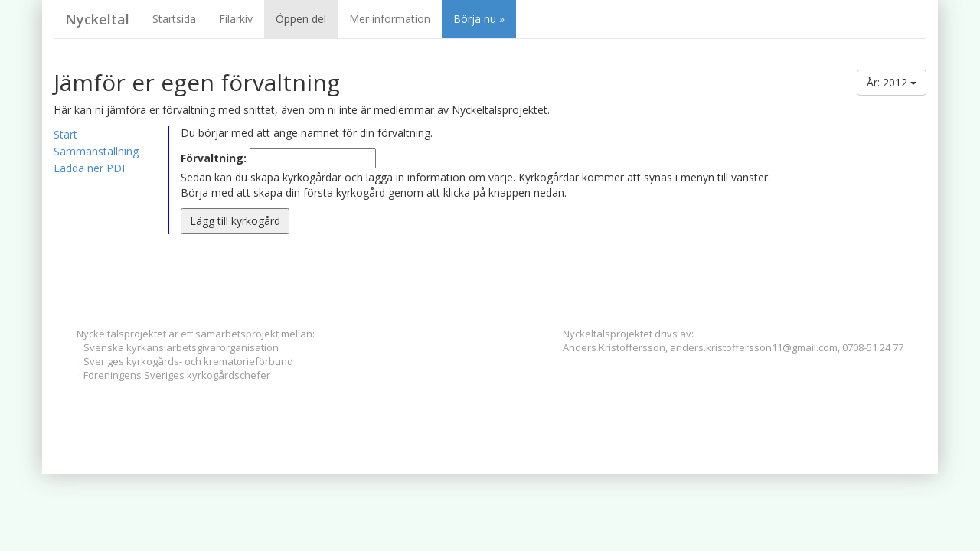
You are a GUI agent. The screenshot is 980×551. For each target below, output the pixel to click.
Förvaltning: (214, 158)
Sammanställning (96, 151)
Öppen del (301, 19)
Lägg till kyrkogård (235, 221)
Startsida (174, 19)
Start (65, 134)
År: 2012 (892, 82)
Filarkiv (236, 19)
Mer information (390, 19)
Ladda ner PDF (91, 168)
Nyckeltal (97, 19)
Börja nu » (479, 19)
